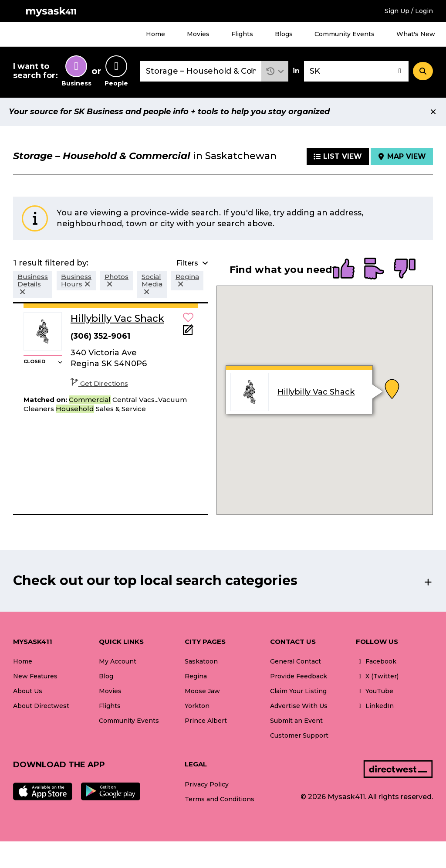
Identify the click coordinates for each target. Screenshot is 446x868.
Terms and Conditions (220, 799)
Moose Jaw (202, 691)
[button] (275, 71)
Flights (242, 34)
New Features (35, 676)
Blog (106, 676)
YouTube (375, 691)
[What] (201, 71)
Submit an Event (296, 721)
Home (155, 34)
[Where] (356, 71)
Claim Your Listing (298, 691)
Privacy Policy (207, 784)
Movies (198, 34)
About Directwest (41, 706)
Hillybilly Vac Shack (316, 392)
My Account (118, 661)
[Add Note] (188, 332)
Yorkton (197, 706)
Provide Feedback (299, 676)
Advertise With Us (299, 706)
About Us (28, 691)
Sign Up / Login (409, 11)
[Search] (423, 71)
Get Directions (99, 383)
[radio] (344, 269)
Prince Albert (206, 721)
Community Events (345, 34)
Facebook (376, 661)
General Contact (296, 661)
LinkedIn (375, 706)
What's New (416, 34)
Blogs (284, 34)
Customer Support (299, 735)
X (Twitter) (377, 676)
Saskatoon (201, 661)
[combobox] (201, 71)
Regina (196, 676)
